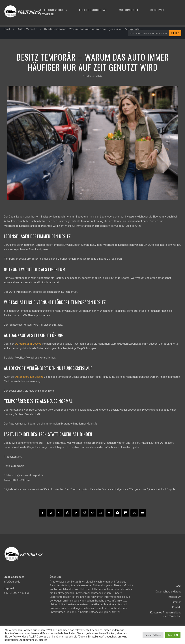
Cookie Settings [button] (153, 635)
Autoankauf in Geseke (28, 344)
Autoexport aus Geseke (29, 377)
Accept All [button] (173, 635)
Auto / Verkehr (27, 29)
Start (7, 29)
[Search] (175, 33)
